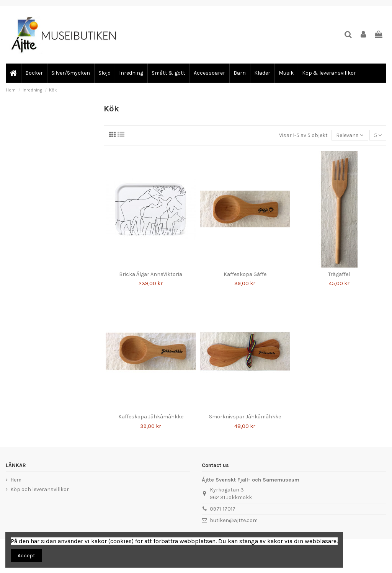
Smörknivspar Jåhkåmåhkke (245, 417)
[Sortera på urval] (350, 135)
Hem (16, 480)
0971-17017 (223, 509)
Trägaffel (339, 274)
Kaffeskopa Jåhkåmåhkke (151, 417)
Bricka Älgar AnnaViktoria (151, 274)
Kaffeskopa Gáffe (245, 274)
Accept (26, 556)
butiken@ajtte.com (234, 520)
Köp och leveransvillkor (40, 489)
